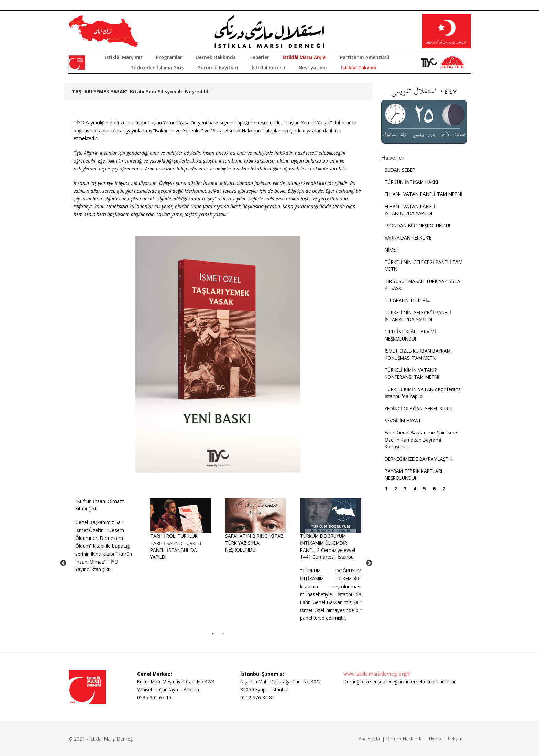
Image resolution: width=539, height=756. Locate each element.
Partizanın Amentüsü (365, 57)
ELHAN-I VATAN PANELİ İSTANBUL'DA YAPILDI (410, 210)
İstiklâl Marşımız (124, 57)
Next (369, 563)
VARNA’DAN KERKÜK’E (408, 238)
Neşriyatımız (313, 68)
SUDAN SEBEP (400, 170)
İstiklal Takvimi (359, 68)
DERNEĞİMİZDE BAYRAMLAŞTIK (419, 459)
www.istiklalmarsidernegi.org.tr (377, 674)
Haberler (259, 57)
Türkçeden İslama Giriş (157, 68)
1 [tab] (213, 634)
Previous (63, 563)
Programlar (169, 57)
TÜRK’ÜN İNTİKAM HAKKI (411, 182)
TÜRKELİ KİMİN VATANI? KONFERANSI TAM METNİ (412, 373)
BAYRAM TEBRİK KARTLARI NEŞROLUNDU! (413, 474)
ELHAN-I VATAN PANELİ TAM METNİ (423, 194)
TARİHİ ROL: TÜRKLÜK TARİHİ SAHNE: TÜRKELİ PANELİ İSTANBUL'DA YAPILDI (176, 546)
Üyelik (435, 738)
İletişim (455, 738)
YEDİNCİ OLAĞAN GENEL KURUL (419, 408)
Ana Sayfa (369, 738)
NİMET (392, 250)
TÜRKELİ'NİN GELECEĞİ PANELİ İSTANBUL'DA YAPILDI (418, 316)
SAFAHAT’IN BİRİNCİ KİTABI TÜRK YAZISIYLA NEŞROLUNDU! (255, 543)
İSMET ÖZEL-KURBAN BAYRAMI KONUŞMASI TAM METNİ (418, 354)
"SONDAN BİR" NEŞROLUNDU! (417, 226)
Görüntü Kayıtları (218, 68)
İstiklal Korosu (268, 68)
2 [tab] (223, 634)
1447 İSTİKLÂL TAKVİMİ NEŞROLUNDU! (410, 335)
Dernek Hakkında (216, 57)
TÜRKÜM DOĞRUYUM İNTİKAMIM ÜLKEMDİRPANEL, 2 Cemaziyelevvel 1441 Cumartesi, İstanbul (328, 546)
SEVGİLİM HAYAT (403, 420)
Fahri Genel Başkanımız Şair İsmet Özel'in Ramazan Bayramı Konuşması (422, 440)
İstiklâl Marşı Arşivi (305, 57)
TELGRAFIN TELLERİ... (407, 300)
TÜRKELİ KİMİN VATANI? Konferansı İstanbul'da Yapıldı (423, 393)
